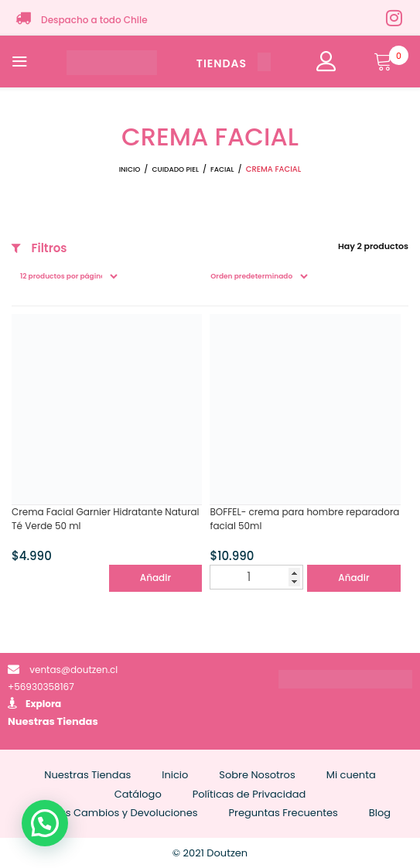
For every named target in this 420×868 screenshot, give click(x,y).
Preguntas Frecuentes (283, 813)
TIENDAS (234, 63)
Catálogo (138, 794)
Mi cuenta (351, 775)
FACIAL (222, 169)
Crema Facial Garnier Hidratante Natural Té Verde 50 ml (105, 519)
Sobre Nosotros (257, 775)
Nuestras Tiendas (53, 721)
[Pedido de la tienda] (256, 276)
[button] (45, 823)
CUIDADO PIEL (175, 169)
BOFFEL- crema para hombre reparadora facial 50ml (304, 519)
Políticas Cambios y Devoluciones (114, 813)
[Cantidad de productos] (256, 577)
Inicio (130, 169)
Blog (380, 813)
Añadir (155, 578)
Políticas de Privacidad (249, 794)
